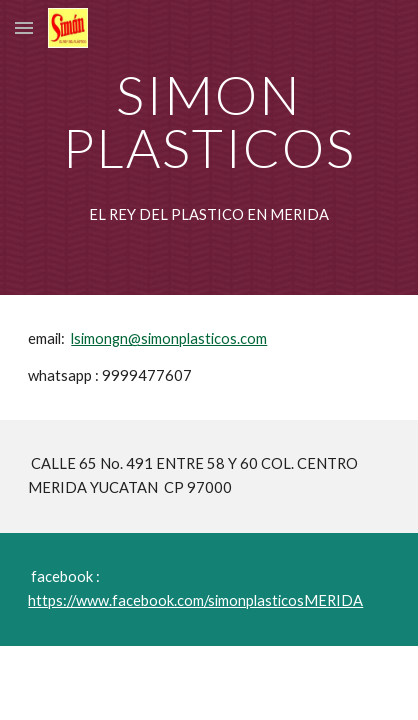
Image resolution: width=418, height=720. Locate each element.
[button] (24, 27)
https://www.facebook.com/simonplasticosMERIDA (195, 600)
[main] (208, 121)
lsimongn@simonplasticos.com (169, 338)
